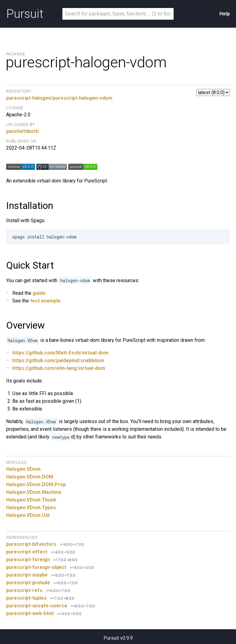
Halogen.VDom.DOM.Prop (36, 484)
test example (45, 301)
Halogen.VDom (23, 469)
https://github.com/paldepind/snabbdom (58, 360)
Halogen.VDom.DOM (30, 477)
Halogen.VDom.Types (31, 508)
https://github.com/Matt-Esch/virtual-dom (60, 353)
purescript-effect (27, 552)
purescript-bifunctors (31, 544)
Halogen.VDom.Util (28, 515)
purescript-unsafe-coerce (37, 606)
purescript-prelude (28, 583)
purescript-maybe (27, 575)
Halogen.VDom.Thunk (31, 500)
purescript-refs (24, 590)
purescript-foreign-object (36, 567)
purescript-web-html (30, 613)
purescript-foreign (28, 560)
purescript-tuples (26, 598)
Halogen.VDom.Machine (34, 492)
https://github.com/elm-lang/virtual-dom (59, 368)
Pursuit (25, 14)
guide (39, 293)
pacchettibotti (22, 131)
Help (225, 14)
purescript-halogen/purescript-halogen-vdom (59, 98)
